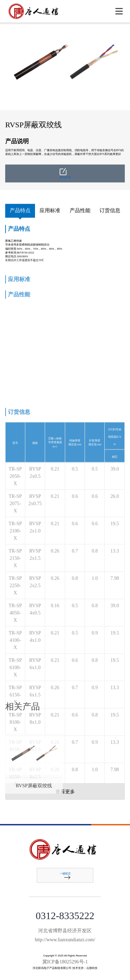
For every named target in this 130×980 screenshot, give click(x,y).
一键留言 (65, 876)
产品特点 (20, 211)
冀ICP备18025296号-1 (65, 962)
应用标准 (50, 211)
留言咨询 (65, 179)
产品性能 (80, 211)
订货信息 (110, 211)
